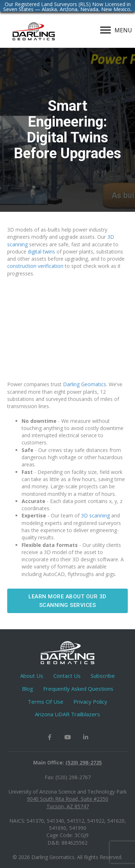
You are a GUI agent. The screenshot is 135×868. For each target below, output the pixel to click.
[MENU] (116, 30)
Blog (28, 689)
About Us (32, 676)
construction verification (35, 266)
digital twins (41, 252)
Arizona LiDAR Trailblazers (67, 714)
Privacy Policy (90, 702)
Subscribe (103, 676)
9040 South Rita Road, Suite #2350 (68, 799)
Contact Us (67, 676)
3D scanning (95, 515)
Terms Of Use (46, 702)
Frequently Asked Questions (78, 689)
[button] (67, 601)
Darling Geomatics (85, 384)
